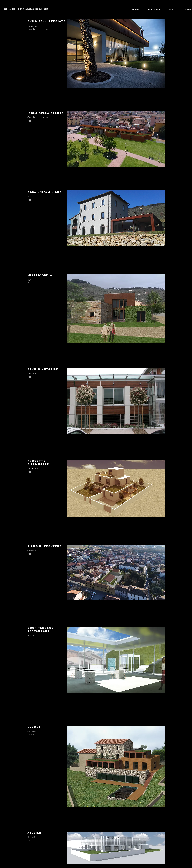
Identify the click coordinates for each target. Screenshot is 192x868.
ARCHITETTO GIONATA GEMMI (27, 9)
